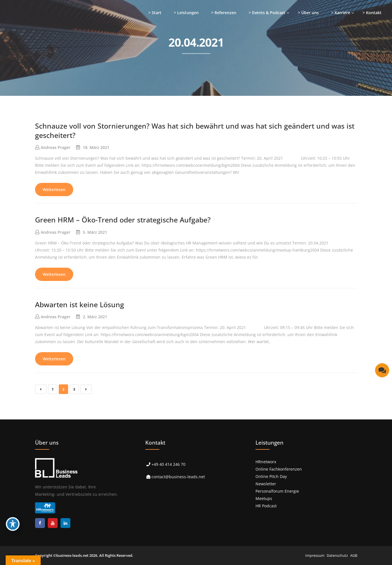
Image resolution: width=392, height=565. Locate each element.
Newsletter (266, 484)
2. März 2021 (95, 317)
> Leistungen (186, 13)
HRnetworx (266, 462)
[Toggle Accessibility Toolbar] (13, 524)
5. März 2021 (95, 232)
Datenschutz (337, 555)
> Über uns (308, 13)
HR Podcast (266, 506)
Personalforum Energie (277, 491)
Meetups (264, 498)
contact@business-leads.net (178, 477)
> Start (155, 13)
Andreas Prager (56, 147)
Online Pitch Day (271, 476)
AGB (354, 555)
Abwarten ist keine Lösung (80, 304)
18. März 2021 (96, 147)
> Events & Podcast (267, 13)
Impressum (315, 555)
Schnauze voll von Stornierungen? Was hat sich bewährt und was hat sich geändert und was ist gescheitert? (195, 130)
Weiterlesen (54, 190)
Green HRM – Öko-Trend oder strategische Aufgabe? (123, 220)
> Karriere (341, 13)
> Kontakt (372, 13)
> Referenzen (224, 13)
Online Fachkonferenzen (279, 469)
